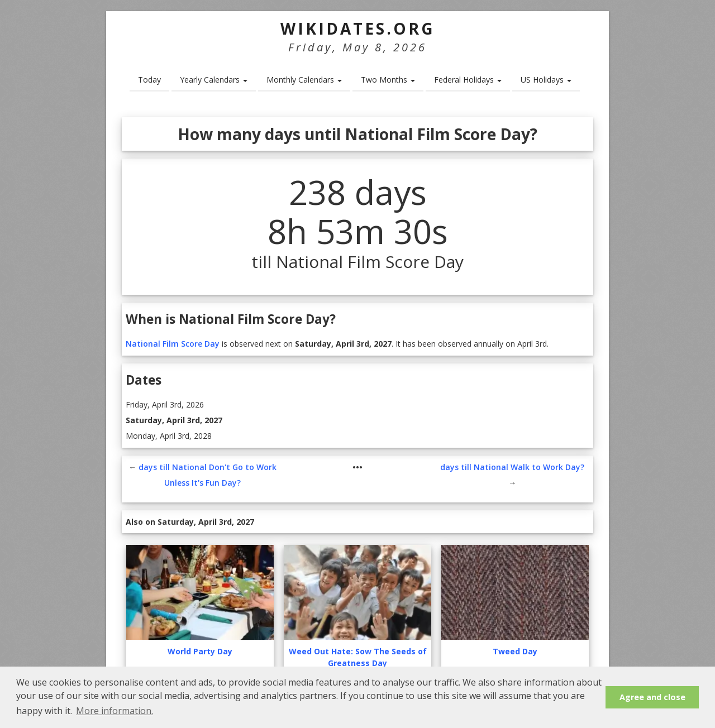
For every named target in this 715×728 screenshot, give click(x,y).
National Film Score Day (173, 344)
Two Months (388, 80)
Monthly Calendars (304, 80)
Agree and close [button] (652, 697)
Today (149, 80)
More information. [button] (115, 711)
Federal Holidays (468, 80)
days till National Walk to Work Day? (512, 467)
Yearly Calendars (214, 80)
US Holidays (546, 80)
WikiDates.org (358, 28)
